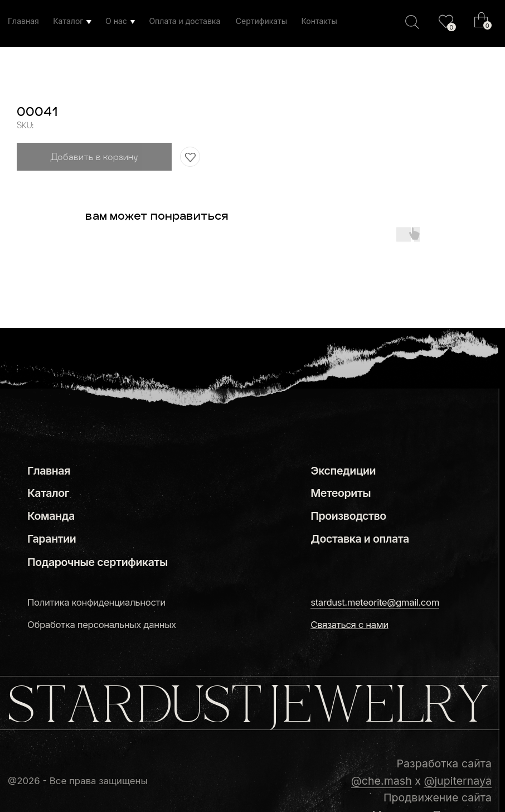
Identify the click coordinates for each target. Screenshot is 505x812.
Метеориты (341, 493)
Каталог (68, 21)
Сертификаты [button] (261, 21)
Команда (51, 516)
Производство (348, 516)
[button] (349, 625)
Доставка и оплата (360, 539)
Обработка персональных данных (102, 625)
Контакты (319, 21)
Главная (23, 21)
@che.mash (382, 781)
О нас (116, 21)
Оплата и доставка (184, 21)
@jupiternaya (458, 781)
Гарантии (52, 539)
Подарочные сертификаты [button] (98, 562)
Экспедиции (343, 471)
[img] (446, 21)
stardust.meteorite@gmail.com (375, 602)
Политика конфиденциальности (96, 602)
